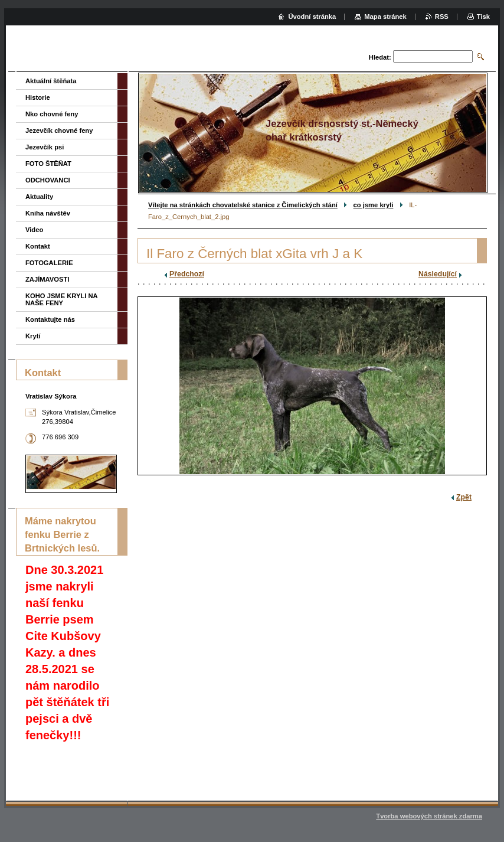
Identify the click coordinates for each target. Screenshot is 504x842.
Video (34, 230)
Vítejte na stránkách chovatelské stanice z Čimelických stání (243, 205)
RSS (442, 17)
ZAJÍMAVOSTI (47, 279)
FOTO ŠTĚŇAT (48, 164)
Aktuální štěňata (51, 81)
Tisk (483, 17)
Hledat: (380, 57)
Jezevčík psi (45, 147)
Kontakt (38, 246)
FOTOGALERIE (49, 263)
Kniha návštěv (48, 213)
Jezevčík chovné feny (59, 130)
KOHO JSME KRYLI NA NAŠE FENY (61, 299)
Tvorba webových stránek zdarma (429, 816)
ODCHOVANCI (48, 180)
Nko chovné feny (52, 114)
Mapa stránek (385, 17)
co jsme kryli (374, 205)
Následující (438, 274)
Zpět (464, 497)
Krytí (33, 336)
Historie (38, 97)
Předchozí (187, 274)
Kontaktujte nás (50, 319)
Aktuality (39, 197)
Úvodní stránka (312, 17)
